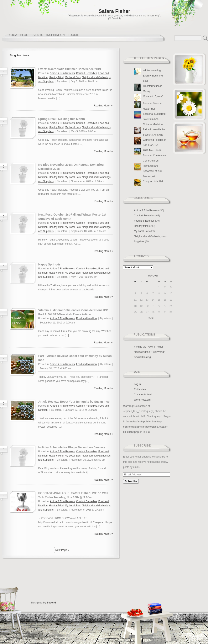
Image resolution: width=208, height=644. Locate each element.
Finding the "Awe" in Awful (148, 347)
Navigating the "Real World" (149, 352)
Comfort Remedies (87, 73)
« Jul (151, 318)
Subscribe (142, 445)
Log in (137, 384)
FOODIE (73, 35)
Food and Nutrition (86, 318)
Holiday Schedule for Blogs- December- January (72, 447)
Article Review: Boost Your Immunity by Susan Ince (74, 402)
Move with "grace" (153, 96)
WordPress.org (142, 400)
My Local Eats (73, 77)
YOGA (13, 35)
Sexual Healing (142, 357)
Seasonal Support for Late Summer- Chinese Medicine (155, 119)
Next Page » (62, 550)
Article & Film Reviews (62, 73)
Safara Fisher (114, 11)
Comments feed (143, 395)
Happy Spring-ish (50, 264)
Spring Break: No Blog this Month (62, 119)
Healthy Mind (56, 77)
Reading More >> (103, 106)
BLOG (24, 35)
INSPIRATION (55, 35)
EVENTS (37, 35)
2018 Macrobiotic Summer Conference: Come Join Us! (155, 155)
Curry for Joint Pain (154, 181)
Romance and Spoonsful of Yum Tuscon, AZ (153, 171)
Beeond (51, 603)
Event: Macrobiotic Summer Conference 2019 (70, 69)
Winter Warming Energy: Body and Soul (153, 76)
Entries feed (141, 389)
